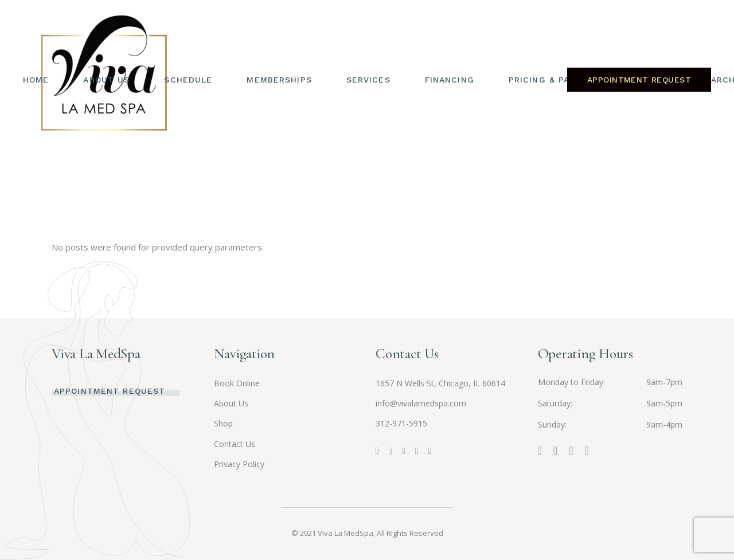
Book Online (237, 383)
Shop (223, 423)
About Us (231, 403)
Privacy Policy (239, 464)
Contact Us (235, 444)
